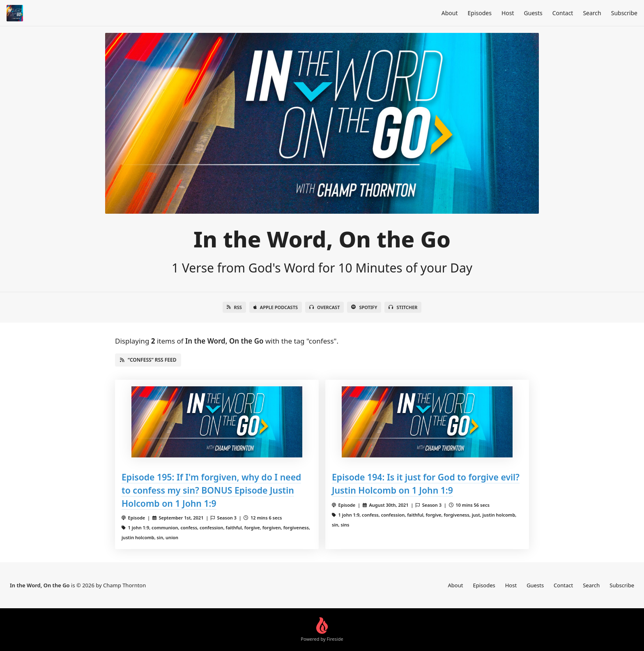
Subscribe (624, 13)
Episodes (480, 13)
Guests (533, 13)
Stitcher (403, 307)
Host (508, 13)
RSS (234, 307)
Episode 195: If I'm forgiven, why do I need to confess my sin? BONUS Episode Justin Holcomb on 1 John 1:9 (211, 490)
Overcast (324, 307)
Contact (563, 13)
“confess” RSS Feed (148, 360)
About (450, 13)
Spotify (364, 307)
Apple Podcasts (276, 307)
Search (592, 13)
